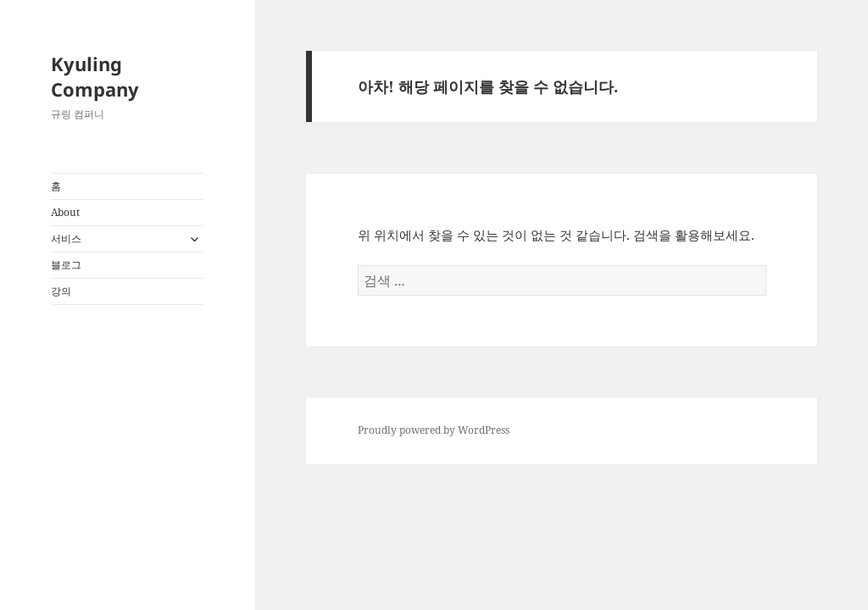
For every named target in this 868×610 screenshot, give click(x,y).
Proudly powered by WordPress (434, 430)
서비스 (66, 238)
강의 (61, 291)
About (65, 212)
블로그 (66, 265)
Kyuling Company (95, 76)
